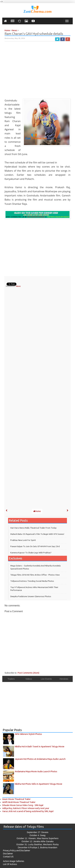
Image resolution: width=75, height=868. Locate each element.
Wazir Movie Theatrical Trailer (16, 799)
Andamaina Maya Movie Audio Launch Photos (36, 771)
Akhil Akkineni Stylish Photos (28, 734)
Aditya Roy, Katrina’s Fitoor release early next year (26, 808)
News (18, 286)
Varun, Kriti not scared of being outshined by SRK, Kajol (28, 811)
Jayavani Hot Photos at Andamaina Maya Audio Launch (40, 759)
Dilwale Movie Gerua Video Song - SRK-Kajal (23, 805)
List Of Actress (10, 864)
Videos (29, 679)
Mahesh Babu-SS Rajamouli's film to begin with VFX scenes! (37, 534)
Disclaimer (8, 854)
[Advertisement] (37, 71)
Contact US (8, 857)
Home (37, 511)
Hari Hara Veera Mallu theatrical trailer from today (33, 528)
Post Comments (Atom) (28, 673)
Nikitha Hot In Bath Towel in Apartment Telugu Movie (40, 747)
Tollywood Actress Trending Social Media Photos (32, 581)
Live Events (46, 679)
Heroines (64, 679)
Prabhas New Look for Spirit (23, 540)
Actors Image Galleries (14, 861)
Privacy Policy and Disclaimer (17, 851)
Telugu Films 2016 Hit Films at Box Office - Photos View (35, 575)
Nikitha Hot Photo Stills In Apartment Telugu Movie (38, 784)
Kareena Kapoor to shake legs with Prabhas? (31, 553)
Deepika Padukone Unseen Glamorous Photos (31, 596)
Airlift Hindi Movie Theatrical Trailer (19, 802)
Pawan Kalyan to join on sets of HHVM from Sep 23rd (35, 546)
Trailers (11, 679)
